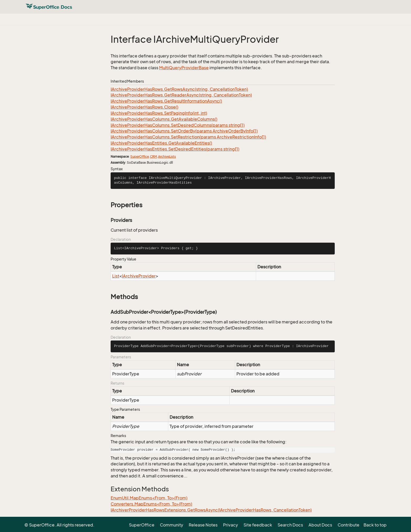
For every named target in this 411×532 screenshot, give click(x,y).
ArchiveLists (167, 156)
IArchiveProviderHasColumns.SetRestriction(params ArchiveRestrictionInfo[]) (188, 137)
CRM (153, 156)
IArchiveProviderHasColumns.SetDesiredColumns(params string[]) (178, 125)
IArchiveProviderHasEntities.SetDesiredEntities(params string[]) (175, 149)
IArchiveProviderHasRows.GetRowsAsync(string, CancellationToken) (179, 89)
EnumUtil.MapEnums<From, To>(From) (149, 498)
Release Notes (203, 525)
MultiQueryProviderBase (184, 68)
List (116, 276)
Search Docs (290, 525)
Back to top (375, 525)
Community (172, 525)
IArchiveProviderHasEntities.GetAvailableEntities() (161, 143)
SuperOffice (140, 156)
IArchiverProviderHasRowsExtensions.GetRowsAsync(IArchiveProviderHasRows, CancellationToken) (211, 510)
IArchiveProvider (139, 276)
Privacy (231, 525)
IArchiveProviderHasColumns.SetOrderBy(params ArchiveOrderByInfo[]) (184, 131)
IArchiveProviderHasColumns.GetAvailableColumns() (164, 119)
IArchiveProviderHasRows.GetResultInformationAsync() (166, 101)
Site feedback (258, 525)
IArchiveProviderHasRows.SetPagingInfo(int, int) (159, 113)
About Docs (320, 525)
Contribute (348, 525)
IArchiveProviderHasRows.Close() (144, 107)
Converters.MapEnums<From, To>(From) (151, 504)
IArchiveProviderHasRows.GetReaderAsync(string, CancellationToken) (181, 95)
